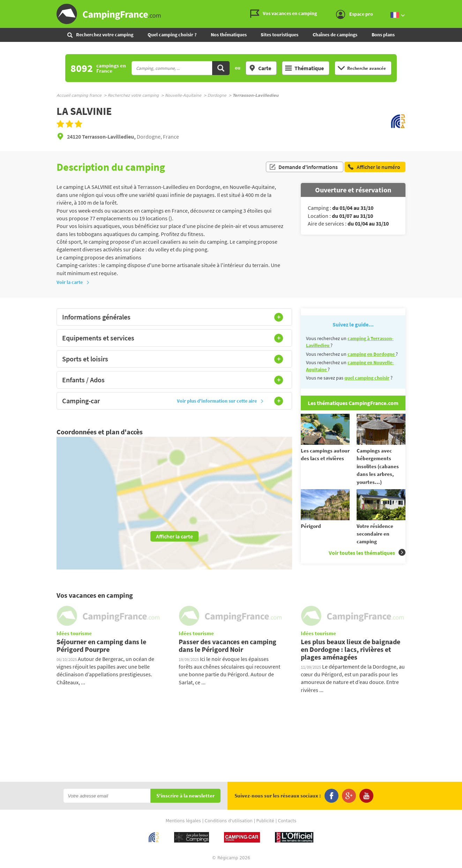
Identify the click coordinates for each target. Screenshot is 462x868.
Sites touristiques (280, 35)
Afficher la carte (174, 536)
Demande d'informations (303, 167)
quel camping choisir (367, 378)
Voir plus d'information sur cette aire (220, 401)
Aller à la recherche (460, 6)
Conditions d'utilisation (229, 821)
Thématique (304, 68)
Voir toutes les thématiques (367, 553)
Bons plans (383, 35)
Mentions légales (183, 821)
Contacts (287, 821)
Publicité (265, 821)
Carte (260, 68)
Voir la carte (73, 282)
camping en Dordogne (372, 354)
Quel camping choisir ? (172, 35)
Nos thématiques (229, 35)
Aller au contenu (457, 6)
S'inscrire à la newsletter (185, 796)
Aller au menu (453, 6)
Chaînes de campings (335, 35)
